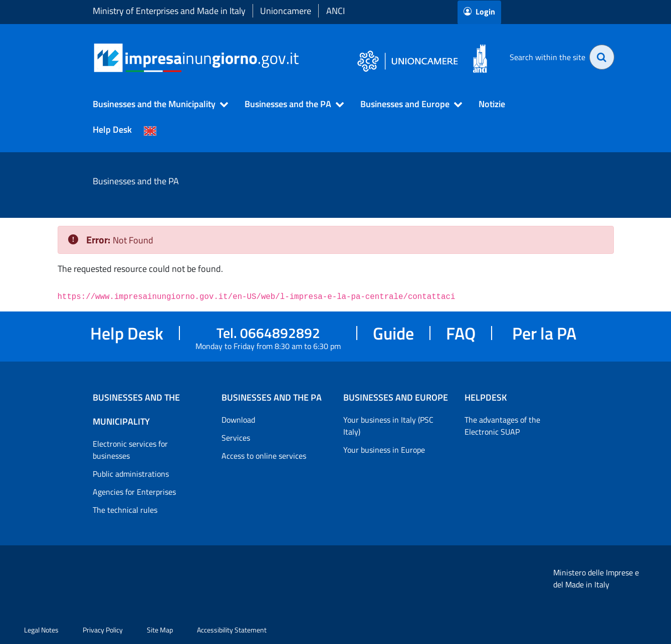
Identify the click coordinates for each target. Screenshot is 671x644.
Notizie (492, 104)
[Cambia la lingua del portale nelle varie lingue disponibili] (150, 130)
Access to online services (264, 456)
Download (238, 420)
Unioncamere (286, 11)
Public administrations (131, 474)
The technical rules (125, 510)
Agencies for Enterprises (134, 492)
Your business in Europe (384, 450)
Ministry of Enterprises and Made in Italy (169, 11)
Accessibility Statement (232, 630)
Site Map (160, 630)
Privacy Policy (103, 630)
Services (236, 438)
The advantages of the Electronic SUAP (502, 426)
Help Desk (112, 129)
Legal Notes (41, 630)
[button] (156, 104)
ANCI (335, 11)
